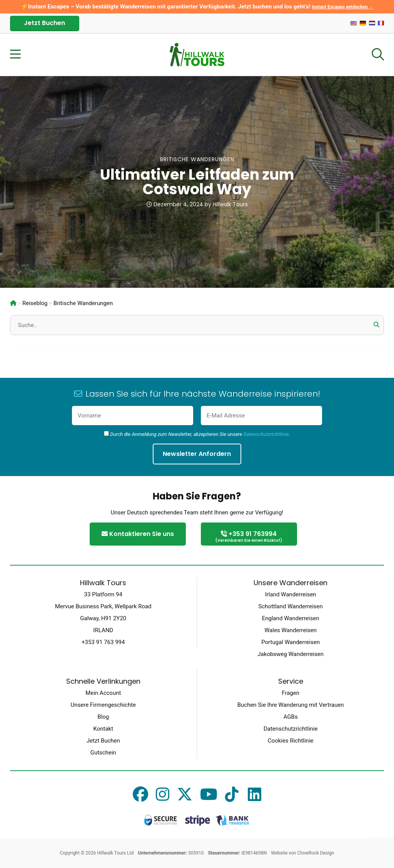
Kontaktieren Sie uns (138, 534)
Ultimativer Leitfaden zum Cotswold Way (197, 182)
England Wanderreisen (291, 618)
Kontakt (103, 729)
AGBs (291, 717)
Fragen (290, 693)
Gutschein (103, 753)
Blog (103, 717)
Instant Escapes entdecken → (343, 7)
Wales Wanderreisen (290, 630)
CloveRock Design (316, 853)
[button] (376, 325)
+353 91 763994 (249, 537)
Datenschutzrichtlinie (266, 434)
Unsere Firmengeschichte (103, 705)
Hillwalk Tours (230, 204)
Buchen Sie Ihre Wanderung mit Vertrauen (291, 705)
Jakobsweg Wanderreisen (290, 654)
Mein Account (103, 693)
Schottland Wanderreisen (291, 606)
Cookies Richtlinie (291, 741)
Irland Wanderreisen (291, 594)
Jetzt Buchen (44, 23)
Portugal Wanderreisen (290, 642)
